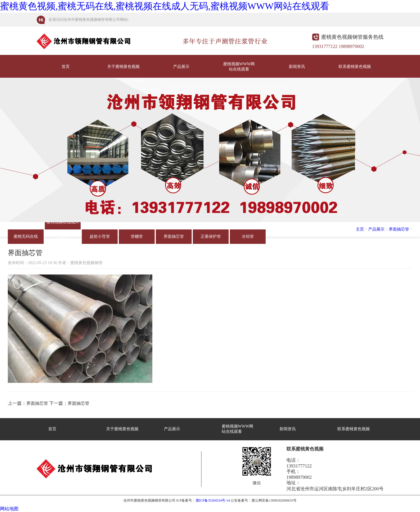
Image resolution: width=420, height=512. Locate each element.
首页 (66, 67)
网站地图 (9, 509)
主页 (360, 229)
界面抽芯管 (174, 236)
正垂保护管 (211, 236)
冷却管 (248, 236)
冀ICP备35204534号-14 (213, 500)
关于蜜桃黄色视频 (123, 67)
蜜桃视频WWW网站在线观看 (239, 67)
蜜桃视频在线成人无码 (63, 225)
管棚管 (137, 236)
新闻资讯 (297, 67)
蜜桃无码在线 (26, 236)
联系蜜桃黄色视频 (355, 67)
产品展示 (181, 67)
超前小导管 (100, 236)
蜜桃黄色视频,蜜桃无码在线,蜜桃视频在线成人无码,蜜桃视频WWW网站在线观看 (165, 6)
